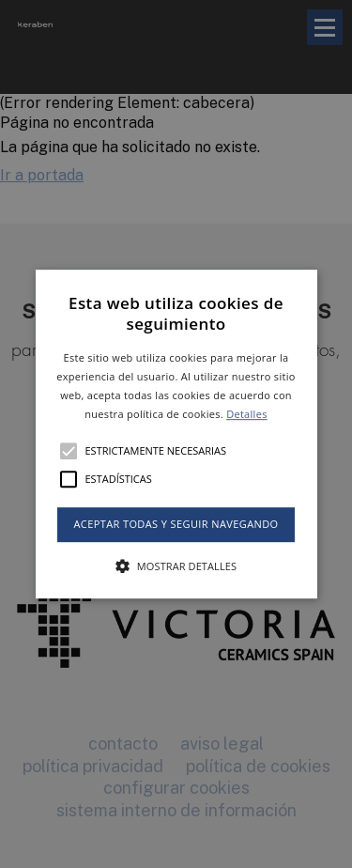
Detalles (247, 414)
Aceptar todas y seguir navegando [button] (176, 525)
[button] (176, 434)
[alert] (176, 434)
